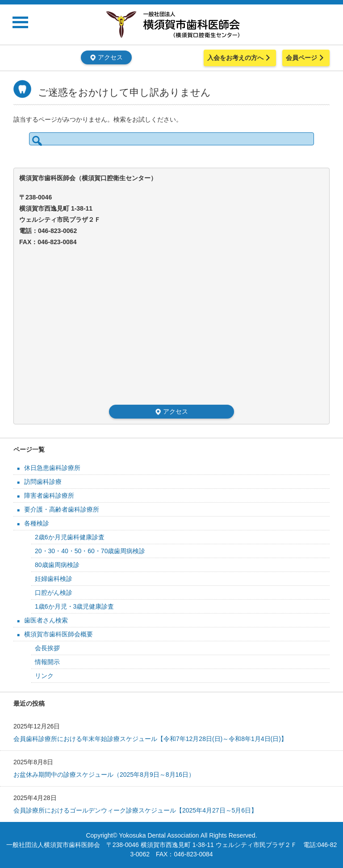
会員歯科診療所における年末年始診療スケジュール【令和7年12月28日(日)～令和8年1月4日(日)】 (150, 739)
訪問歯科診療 (43, 482)
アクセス (106, 57)
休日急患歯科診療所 (52, 468)
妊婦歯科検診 (54, 579)
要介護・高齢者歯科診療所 (62, 509)
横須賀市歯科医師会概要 (59, 634)
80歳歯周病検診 (57, 565)
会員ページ (306, 58)
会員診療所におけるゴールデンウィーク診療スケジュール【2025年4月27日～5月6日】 (135, 810)
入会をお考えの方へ (240, 58)
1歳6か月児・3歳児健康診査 (74, 606)
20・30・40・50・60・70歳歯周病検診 (90, 551)
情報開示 (47, 662)
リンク (44, 676)
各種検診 (37, 523)
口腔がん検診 (54, 593)
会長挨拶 (47, 648)
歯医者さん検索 (46, 620)
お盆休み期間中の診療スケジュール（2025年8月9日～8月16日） (104, 775)
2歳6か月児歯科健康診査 (70, 537)
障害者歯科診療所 (49, 495)
